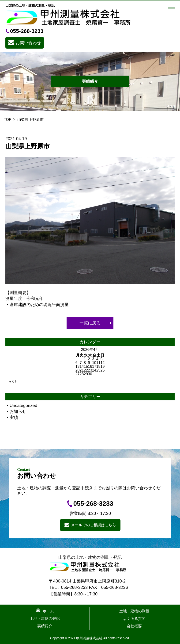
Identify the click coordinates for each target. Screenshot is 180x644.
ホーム (48, 611)
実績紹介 (45, 626)
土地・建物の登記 (45, 619)
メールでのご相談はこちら (94, 525)
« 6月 (14, 381)
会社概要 (134, 626)
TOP (8, 120)
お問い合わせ (28, 43)
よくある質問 (134, 619)
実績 (14, 417)
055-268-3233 (27, 31)
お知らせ (18, 411)
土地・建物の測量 (134, 611)
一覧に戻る (90, 323)
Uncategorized (23, 405)
